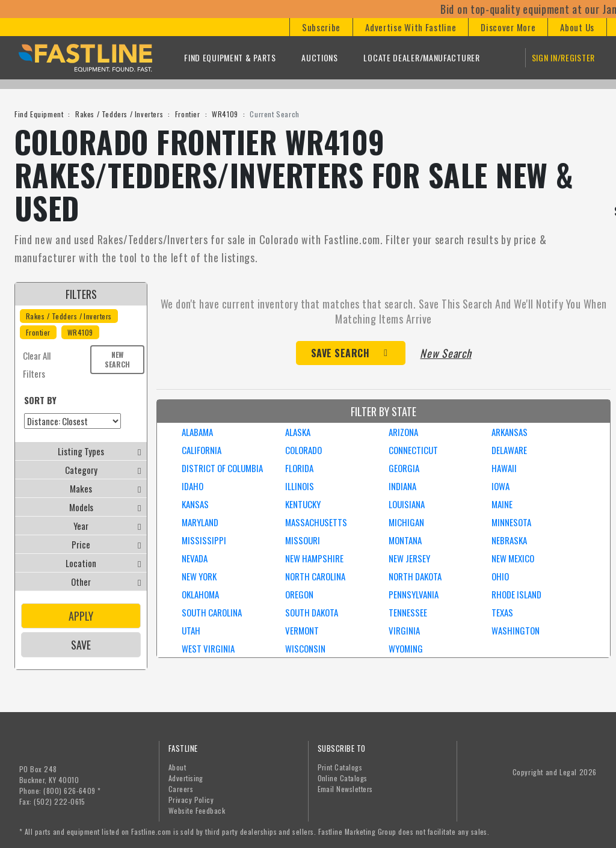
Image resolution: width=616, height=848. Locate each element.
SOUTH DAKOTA (312, 612)
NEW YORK (199, 576)
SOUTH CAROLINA (212, 612)
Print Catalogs (340, 767)
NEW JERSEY (409, 558)
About (177, 767)
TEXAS (502, 612)
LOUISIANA (407, 504)
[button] (321, 27)
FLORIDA (299, 468)
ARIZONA (403, 432)
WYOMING (406, 648)
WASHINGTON (516, 630)
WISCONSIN (305, 648)
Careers (181, 789)
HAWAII (504, 468)
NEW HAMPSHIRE (314, 558)
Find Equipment (39, 114)
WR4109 (225, 114)
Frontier (188, 114)
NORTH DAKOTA (415, 576)
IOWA (500, 486)
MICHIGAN (406, 522)
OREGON (299, 594)
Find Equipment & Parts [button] (230, 57)
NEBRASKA (509, 540)
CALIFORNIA (202, 450)
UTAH (191, 630)
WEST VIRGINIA (208, 648)
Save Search (340, 353)
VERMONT (302, 630)
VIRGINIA (404, 630)
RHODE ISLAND (516, 594)
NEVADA (195, 558)
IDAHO (192, 486)
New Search (117, 359)
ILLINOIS (300, 486)
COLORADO (303, 450)
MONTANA (405, 540)
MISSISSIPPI (204, 540)
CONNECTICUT (413, 450)
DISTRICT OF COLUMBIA (222, 468)
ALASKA (298, 432)
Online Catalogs (343, 778)
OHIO (500, 576)
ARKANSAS (510, 432)
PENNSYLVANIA (414, 594)
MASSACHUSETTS (316, 522)
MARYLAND (200, 522)
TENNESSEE (408, 612)
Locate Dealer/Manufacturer (421, 57)
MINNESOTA (511, 522)
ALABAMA (197, 432)
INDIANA (402, 486)
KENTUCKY (303, 504)
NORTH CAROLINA (315, 576)
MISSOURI (303, 540)
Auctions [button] (320, 57)
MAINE (502, 504)
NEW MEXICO (513, 558)
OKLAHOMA (200, 594)
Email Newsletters (345, 789)
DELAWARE (509, 450)
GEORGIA (404, 468)
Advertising (186, 778)
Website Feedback (197, 810)
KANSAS (195, 504)
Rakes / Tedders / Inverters (119, 114)
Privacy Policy (191, 800)
